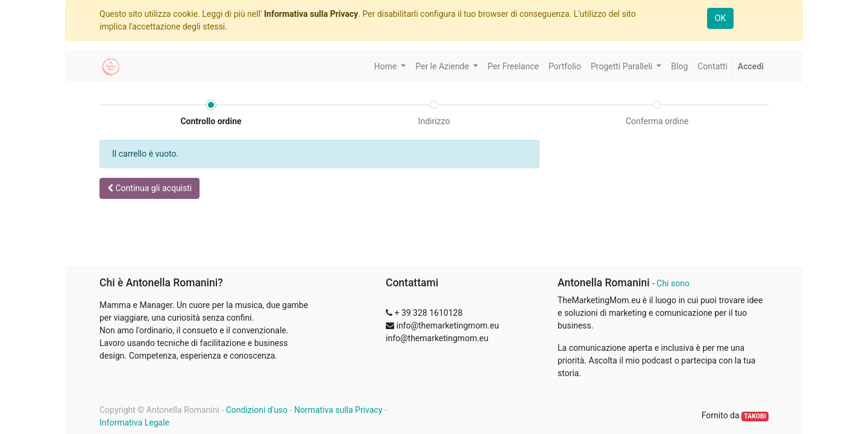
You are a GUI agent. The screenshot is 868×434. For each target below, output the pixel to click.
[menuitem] (513, 67)
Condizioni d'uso (257, 410)
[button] (149, 188)
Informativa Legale (134, 423)
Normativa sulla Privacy (338, 410)
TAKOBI (755, 416)
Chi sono (673, 283)
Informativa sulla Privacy (311, 14)
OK (720, 18)
